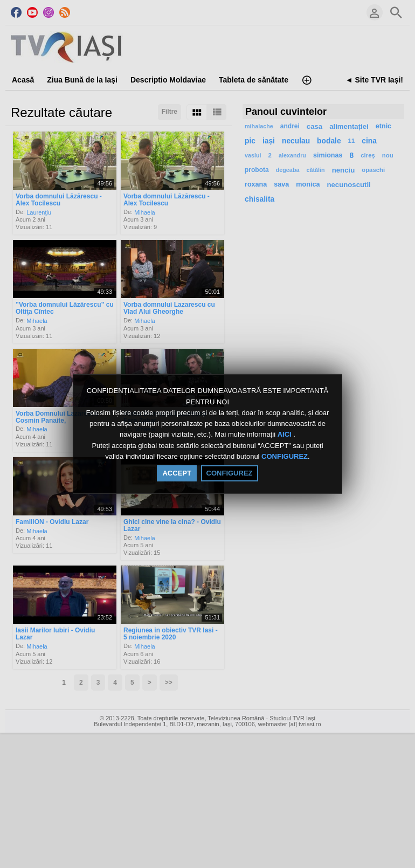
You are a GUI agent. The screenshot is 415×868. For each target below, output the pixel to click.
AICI (286, 435)
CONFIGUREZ (285, 456)
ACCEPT (177, 473)
